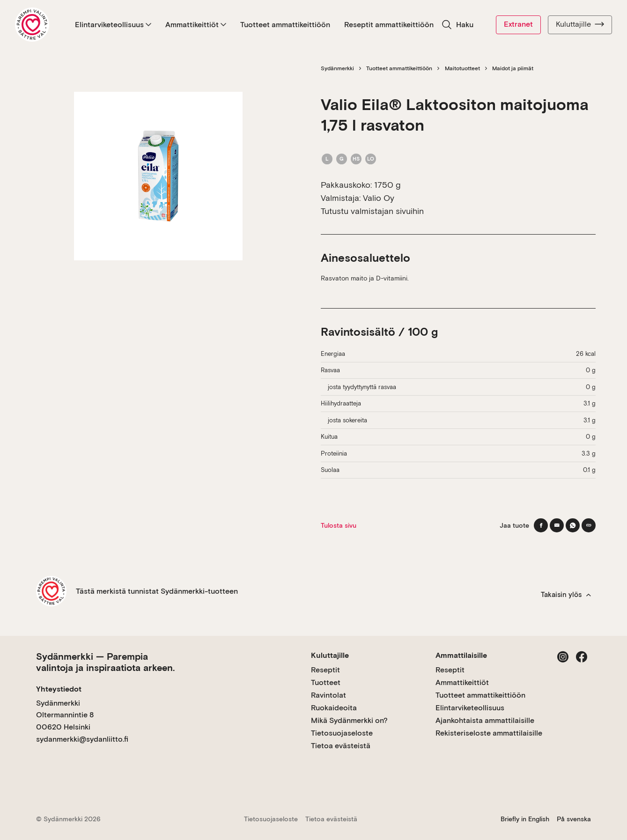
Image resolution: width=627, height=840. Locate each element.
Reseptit (325, 670)
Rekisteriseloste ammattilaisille (489, 733)
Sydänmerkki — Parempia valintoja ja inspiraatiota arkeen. (105, 662)
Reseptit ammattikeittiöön (389, 25)
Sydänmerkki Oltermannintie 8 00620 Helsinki (65, 715)
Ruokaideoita (334, 708)
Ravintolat (328, 695)
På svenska (574, 819)
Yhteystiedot (59, 689)
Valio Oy (379, 198)
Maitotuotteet (462, 68)
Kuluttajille (580, 24)
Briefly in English (525, 819)
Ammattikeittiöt (196, 25)
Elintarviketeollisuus (113, 25)
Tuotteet (326, 682)
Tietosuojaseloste (342, 733)
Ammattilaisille (461, 655)
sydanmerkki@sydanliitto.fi (82, 739)
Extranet (518, 24)
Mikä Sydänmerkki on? (349, 720)
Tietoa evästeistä (341, 746)
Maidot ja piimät (513, 68)
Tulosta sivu (339, 525)
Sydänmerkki (337, 68)
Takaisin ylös (566, 595)
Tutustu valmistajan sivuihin (372, 211)
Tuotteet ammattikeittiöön (285, 25)
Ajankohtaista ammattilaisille (485, 720)
